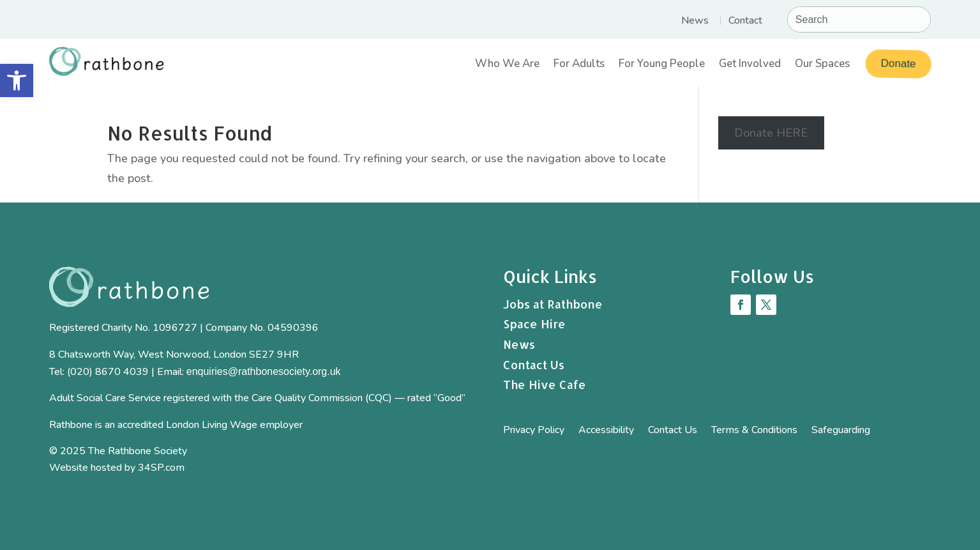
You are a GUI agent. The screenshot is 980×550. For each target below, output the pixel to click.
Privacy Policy (534, 431)
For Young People (662, 65)
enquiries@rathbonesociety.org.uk (264, 371)
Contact (745, 22)
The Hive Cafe (545, 384)
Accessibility (606, 431)
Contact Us (534, 364)
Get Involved (750, 65)
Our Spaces (822, 65)
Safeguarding (841, 431)
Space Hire (534, 324)
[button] (17, 80)
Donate (897, 64)
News (695, 22)
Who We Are (507, 65)
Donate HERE (771, 133)
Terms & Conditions (754, 431)
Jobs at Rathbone (553, 304)
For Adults (579, 65)
